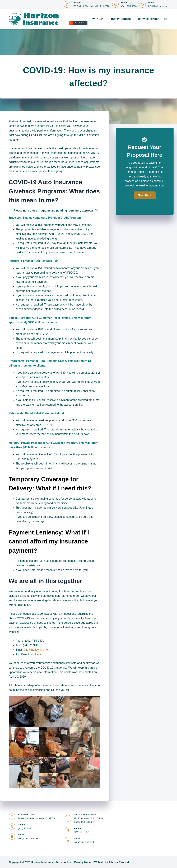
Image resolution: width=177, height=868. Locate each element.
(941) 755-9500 (129, 6)
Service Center (149, 19)
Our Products (123, 19)
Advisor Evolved (119, 862)
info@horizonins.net (158, 6)
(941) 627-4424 (82, 832)
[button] (145, 195)
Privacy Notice (83, 862)
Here (38, 654)
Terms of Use (64, 862)
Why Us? (100, 19)
